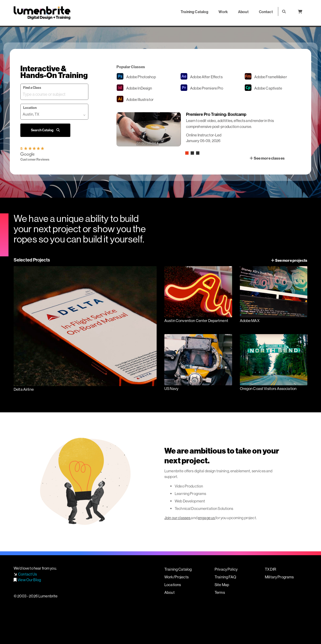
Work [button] (223, 12)
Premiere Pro (207, 88)
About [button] (243, 12)
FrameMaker (271, 77)
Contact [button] (266, 12)
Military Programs (279, 577)
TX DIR (271, 569)
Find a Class (32, 88)
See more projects (289, 260)
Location (30, 108)
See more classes (267, 158)
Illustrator (140, 99)
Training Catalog (178, 569)
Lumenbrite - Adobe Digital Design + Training (42, 13)
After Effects (206, 77)
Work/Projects (176, 577)
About (170, 592)
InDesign (139, 88)
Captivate (268, 88)
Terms (220, 592)
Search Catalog (45, 130)
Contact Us (27, 574)
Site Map (222, 585)
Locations (173, 585)
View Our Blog (29, 580)
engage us (206, 518)
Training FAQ (225, 577)
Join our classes (177, 518)
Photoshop (141, 77)
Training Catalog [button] (194, 12)
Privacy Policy (226, 569)
